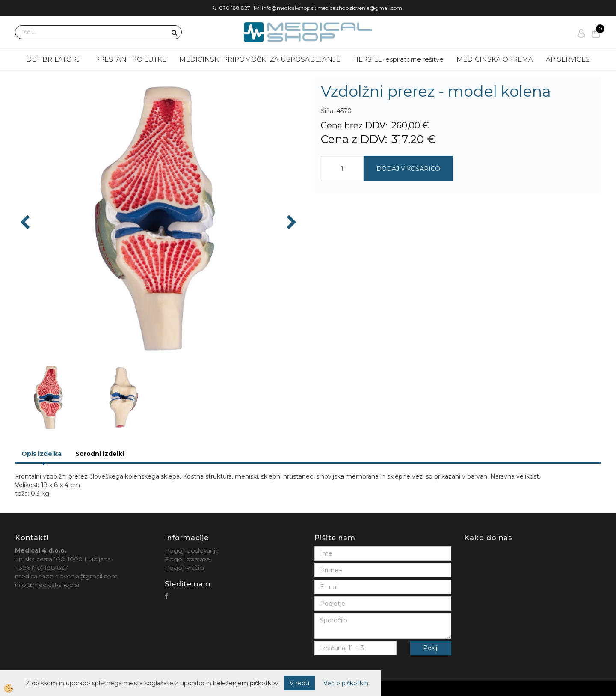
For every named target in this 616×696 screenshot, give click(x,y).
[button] (291, 223)
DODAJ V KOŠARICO (408, 169)
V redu (299, 683)
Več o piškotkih (346, 683)
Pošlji (431, 648)
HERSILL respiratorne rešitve (398, 59)
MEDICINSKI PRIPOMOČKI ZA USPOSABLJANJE (260, 59)
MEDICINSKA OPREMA (495, 59)
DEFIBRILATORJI (54, 59)
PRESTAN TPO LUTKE (131, 59)
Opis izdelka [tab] (41, 454)
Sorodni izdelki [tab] (100, 454)
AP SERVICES (568, 59)
